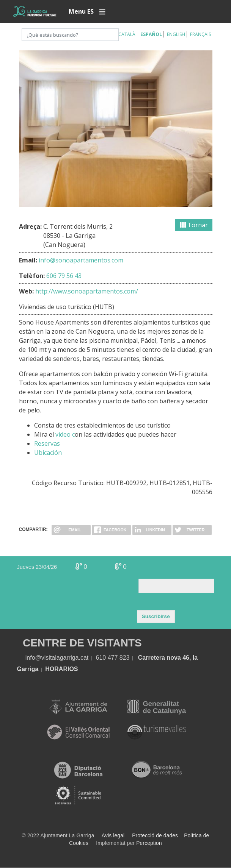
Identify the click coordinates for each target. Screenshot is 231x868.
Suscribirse (156, 616)
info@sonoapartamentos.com (81, 260)
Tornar (194, 225)
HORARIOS (61, 669)
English (176, 34)
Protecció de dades (155, 836)
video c (65, 434)
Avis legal (113, 836)
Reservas (47, 443)
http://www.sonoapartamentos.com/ (87, 291)
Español (151, 34)
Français (200, 34)
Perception (149, 843)
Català (127, 34)
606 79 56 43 (64, 276)
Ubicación (48, 453)
